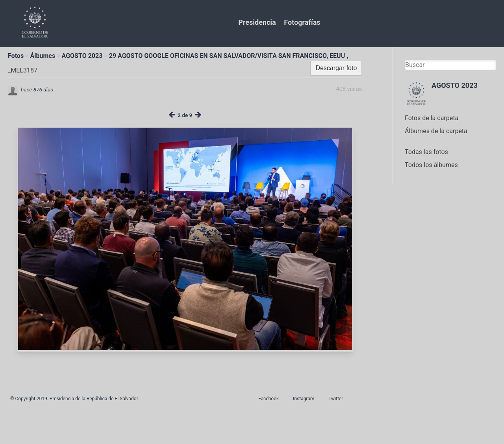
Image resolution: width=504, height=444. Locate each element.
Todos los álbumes (431, 165)
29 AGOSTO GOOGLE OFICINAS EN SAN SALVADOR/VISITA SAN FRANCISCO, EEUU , (229, 56)
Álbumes (43, 56)
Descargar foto (336, 68)
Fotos (16, 56)
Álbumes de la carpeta (436, 131)
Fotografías (302, 22)
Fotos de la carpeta (432, 118)
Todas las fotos (426, 152)
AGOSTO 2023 (82, 56)
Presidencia (257, 22)
